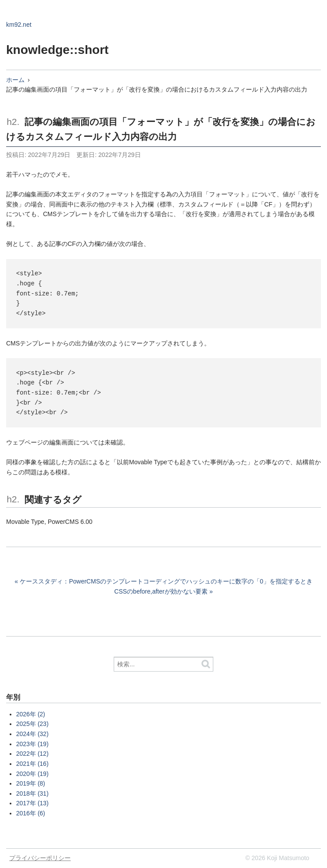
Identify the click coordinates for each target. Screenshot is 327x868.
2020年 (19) (32, 774)
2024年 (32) (32, 734)
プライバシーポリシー (40, 858)
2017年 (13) (32, 803)
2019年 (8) (31, 783)
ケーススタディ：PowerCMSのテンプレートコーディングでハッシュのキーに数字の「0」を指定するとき (166, 581)
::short (89, 50)
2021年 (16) (32, 764)
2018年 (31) (32, 793)
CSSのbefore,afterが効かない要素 (161, 591)
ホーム (15, 80)
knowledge (38, 50)
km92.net (19, 25)
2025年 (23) (32, 724)
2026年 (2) (31, 714)
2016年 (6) (31, 813)
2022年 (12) (32, 754)
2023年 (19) (32, 744)
